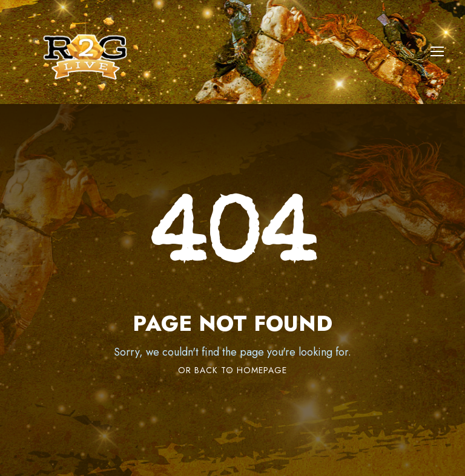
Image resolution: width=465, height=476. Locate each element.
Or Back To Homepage (232, 370)
